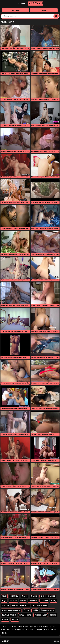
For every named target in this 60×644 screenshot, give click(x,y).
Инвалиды (14, 596)
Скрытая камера (47, 610)
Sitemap (57, 641)
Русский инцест (41, 615)
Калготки (44, 601)
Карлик (25, 596)
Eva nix (27, 610)
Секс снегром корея (40, 606)
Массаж (5, 620)
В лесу (54, 601)
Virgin (4, 601)
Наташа (15, 620)
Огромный (33, 601)
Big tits (35, 610)
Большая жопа (25, 615)
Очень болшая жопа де (11, 610)
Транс (4, 596)
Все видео (15, 10)
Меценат (13, 601)
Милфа (23, 601)
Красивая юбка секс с (20, 606)
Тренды (44, 10)
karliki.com (5, 641)
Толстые (5, 606)
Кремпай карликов (48, 596)
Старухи (53, 615)
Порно (30, 4)
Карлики (34, 596)
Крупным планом (9, 615)
